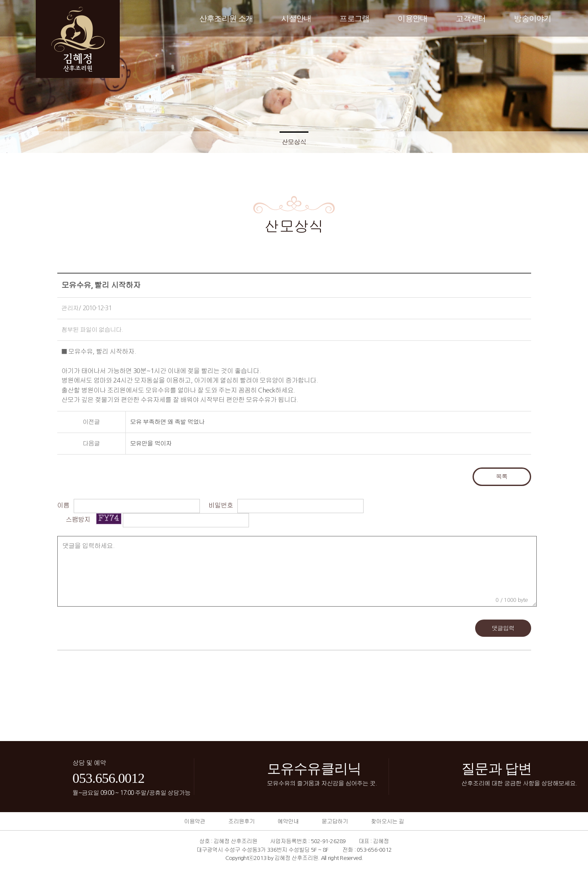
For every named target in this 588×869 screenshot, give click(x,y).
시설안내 (296, 19)
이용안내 (412, 19)
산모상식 (294, 142)
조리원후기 (241, 821)
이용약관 (194, 821)
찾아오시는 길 (387, 821)
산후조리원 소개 (226, 19)
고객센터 (471, 19)
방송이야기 (532, 19)
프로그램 (354, 19)
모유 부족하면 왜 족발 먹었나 (167, 422)
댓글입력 (503, 628)
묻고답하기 (334, 821)
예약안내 (288, 821)
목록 (502, 477)
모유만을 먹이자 (151, 443)
